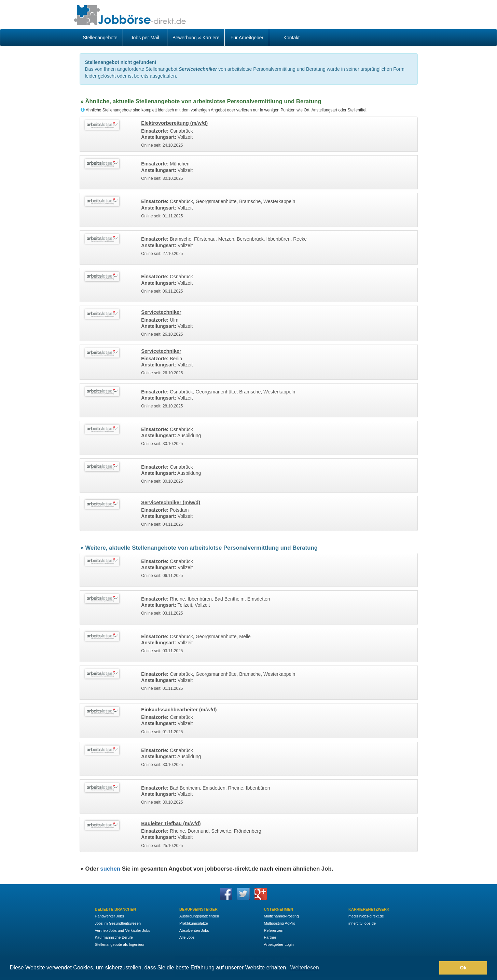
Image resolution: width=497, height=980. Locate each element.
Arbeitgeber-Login (279, 944)
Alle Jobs (187, 937)
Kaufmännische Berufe (114, 937)
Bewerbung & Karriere (196, 38)
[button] (432, 968)
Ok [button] (463, 968)
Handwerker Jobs (110, 916)
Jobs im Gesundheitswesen (118, 923)
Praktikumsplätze (194, 923)
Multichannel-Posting (281, 916)
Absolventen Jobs (194, 930)
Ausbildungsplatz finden (199, 916)
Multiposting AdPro (280, 923)
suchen (110, 869)
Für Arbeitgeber (247, 38)
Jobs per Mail (145, 38)
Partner (270, 937)
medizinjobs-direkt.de (366, 916)
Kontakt (292, 38)
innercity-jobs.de (362, 923)
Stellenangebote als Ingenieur (120, 944)
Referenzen (274, 930)
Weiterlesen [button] (305, 968)
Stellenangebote (100, 38)
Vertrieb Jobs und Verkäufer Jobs (123, 930)
